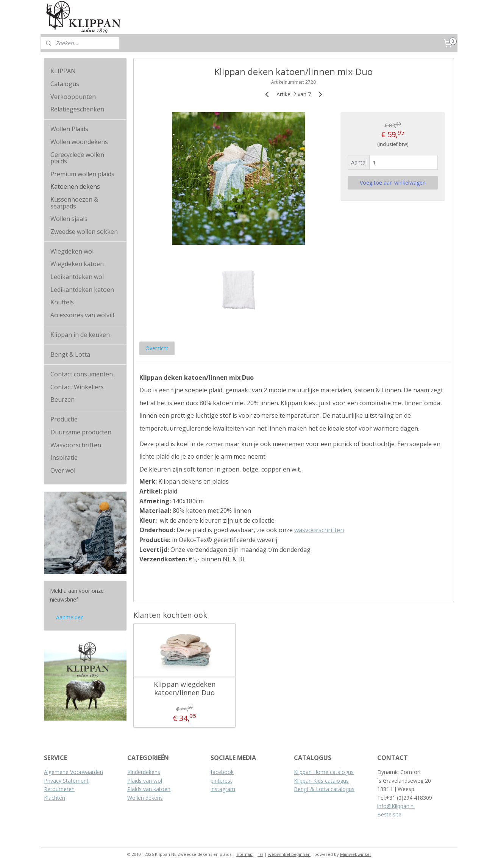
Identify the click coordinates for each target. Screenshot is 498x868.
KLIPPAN (63, 71)
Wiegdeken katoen (77, 264)
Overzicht (157, 348)
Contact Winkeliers (77, 387)
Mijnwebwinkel (355, 854)
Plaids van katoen (149, 789)
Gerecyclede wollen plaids (77, 158)
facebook (222, 772)
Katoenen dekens (75, 186)
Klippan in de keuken (80, 335)
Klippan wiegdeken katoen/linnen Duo (185, 689)
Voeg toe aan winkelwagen (393, 183)
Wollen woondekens (79, 142)
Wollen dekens (145, 798)
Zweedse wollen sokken (84, 232)
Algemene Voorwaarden (73, 772)
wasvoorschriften (319, 530)
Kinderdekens (144, 772)
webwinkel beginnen (289, 854)
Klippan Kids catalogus (321, 781)
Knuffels (62, 302)
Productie (64, 419)
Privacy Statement (66, 781)
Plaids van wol (145, 781)
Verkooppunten (73, 97)
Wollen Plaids (69, 129)
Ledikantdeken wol (77, 277)
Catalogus (65, 84)
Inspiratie (64, 458)
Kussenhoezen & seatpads (74, 203)
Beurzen (62, 400)
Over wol (63, 470)
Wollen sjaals (69, 219)
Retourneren (59, 789)
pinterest (221, 781)
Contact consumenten (82, 374)
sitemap (244, 854)
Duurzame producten (81, 432)
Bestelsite (389, 814)
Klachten (55, 798)
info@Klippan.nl (396, 806)
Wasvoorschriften (76, 445)
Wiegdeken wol (72, 251)
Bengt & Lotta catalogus (324, 789)
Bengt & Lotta (70, 354)
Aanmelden (70, 617)
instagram (223, 789)
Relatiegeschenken (77, 109)
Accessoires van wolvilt (83, 315)
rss (260, 854)
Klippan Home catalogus (324, 772)
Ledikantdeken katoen (82, 290)
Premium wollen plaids (82, 174)
